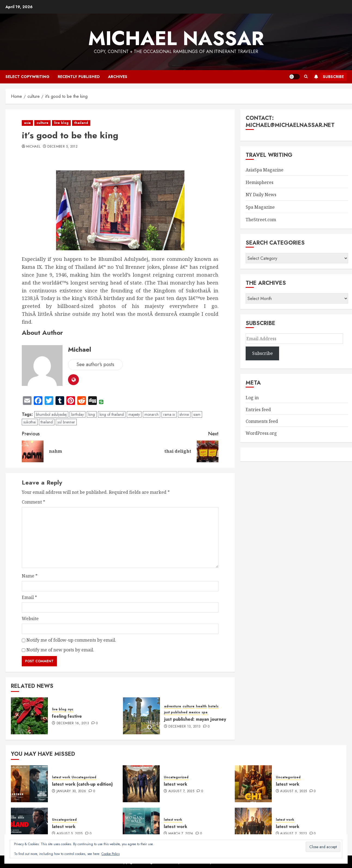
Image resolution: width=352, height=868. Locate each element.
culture (42, 123)
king (92, 414)
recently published (79, 77)
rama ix (169, 414)
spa (205, 712)
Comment (33, 502)
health (201, 706)
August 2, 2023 (294, 834)
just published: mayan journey (195, 719)
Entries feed (258, 410)
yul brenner (66, 422)
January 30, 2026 (71, 791)
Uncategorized (84, 777)
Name (30, 576)
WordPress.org (261, 433)
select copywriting (27, 77)
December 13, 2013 (184, 727)
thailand (81, 123)
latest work (61, 777)
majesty (134, 414)
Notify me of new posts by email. (60, 650)
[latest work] (141, 784)
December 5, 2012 (62, 147)
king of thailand (112, 414)
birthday (78, 414)
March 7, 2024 (181, 834)
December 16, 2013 (73, 723)
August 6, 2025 (294, 791)
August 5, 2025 (70, 834)
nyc (71, 709)
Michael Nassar (176, 38)
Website (30, 619)
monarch (152, 414)
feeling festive (67, 716)
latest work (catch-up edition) (82, 784)
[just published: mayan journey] (141, 716)
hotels (213, 706)
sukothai (30, 422)
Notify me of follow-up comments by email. (71, 640)
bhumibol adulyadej (51, 414)
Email (29, 597)
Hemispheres (260, 182)
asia (27, 123)
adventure (173, 706)
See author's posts (95, 364)
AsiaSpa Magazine (265, 170)
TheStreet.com (261, 220)
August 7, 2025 (181, 791)
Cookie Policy (111, 854)
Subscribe (328, 77)
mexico (194, 712)
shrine (184, 414)
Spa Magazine (260, 207)
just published (176, 712)
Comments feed (262, 421)
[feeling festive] (29, 716)
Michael (33, 147)
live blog (61, 123)
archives (118, 77)
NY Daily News (261, 195)
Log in (252, 398)
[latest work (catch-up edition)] (29, 784)
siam (197, 414)
